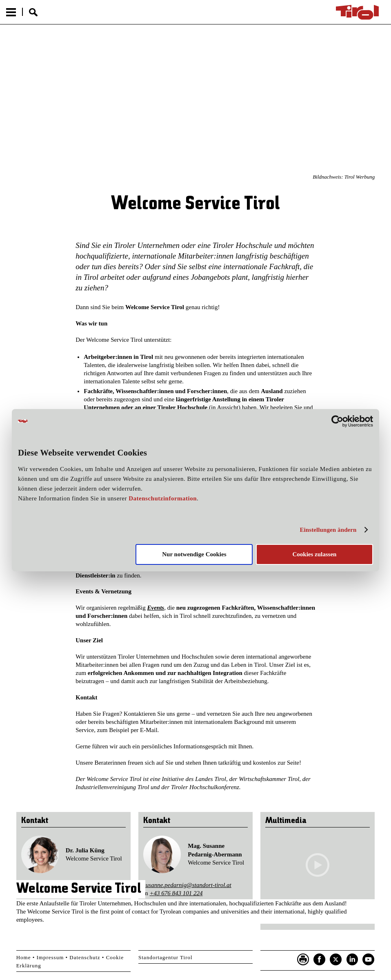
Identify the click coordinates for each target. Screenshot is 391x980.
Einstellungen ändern (328, 530)
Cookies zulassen (314, 554)
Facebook (320, 960)
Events (156, 608)
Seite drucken (303, 960)
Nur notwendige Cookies (194, 554)
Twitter (336, 960)
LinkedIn (352, 960)
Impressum (50, 957)
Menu (11, 12)
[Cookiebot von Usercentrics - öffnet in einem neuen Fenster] (337, 421)
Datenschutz (85, 957)
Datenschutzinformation (163, 498)
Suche (33, 12)
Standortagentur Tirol (166, 957)
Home (24, 957)
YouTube (369, 960)
